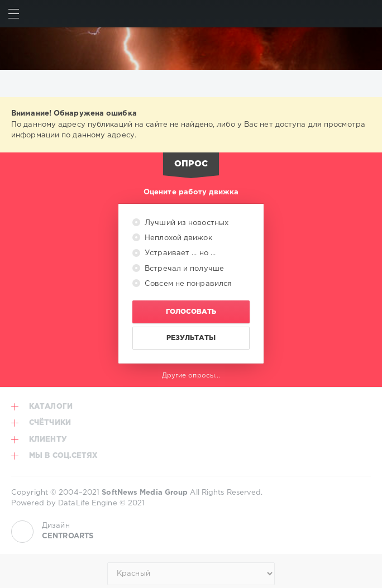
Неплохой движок (177, 238)
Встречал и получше (183, 269)
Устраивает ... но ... (179, 253)
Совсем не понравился (187, 284)
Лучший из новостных (185, 223)
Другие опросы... (191, 376)
